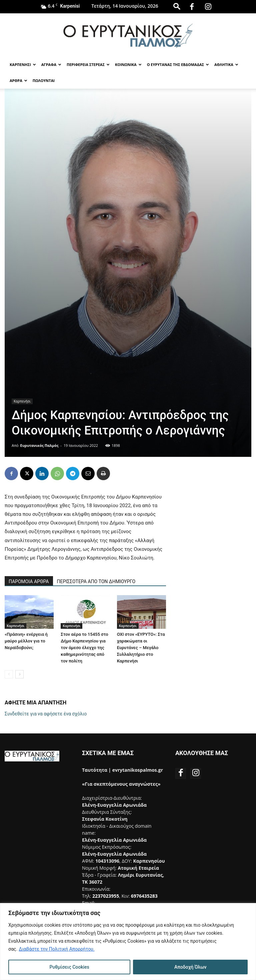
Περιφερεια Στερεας (88, 64)
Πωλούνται (44, 80)
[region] (128, 942)
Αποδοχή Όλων (190, 967)
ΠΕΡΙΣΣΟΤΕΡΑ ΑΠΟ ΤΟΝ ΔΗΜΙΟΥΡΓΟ (96, 581)
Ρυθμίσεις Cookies (69, 967)
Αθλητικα (226, 64)
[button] (177, 6)
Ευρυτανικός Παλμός (39, 445)
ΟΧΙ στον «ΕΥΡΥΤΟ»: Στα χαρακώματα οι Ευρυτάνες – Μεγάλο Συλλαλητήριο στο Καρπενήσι (141, 648)
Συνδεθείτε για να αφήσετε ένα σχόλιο (46, 714)
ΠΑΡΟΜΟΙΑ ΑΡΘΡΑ (29, 581)
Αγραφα (51, 64)
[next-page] (19, 674)
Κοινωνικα (128, 64)
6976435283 (144, 896)
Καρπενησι (23, 64)
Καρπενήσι (22, 401)
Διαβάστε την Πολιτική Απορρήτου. (57, 949)
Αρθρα (18, 80)
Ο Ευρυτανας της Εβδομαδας (178, 64)
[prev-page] (9, 674)
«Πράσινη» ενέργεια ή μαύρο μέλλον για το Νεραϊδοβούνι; (26, 641)
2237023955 (106, 896)
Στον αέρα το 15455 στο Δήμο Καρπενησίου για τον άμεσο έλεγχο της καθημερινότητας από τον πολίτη (84, 648)
